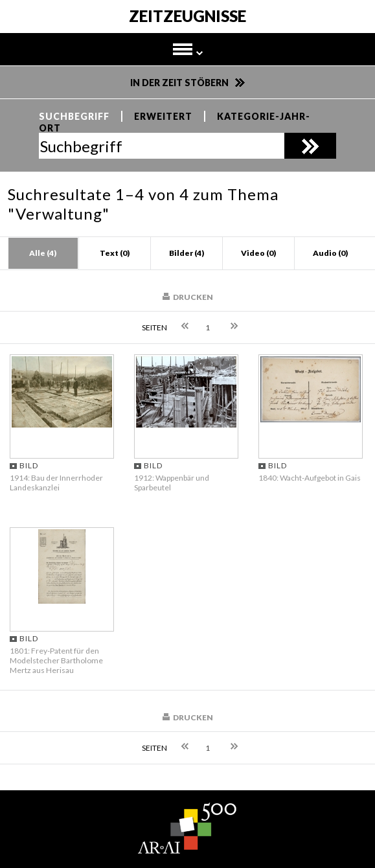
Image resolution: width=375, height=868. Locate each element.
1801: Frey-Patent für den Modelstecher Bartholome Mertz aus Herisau (56, 660)
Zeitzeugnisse (187, 17)
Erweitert (163, 116)
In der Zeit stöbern (179, 83)
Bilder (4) (187, 253)
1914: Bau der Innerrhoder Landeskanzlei (56, 483)
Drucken (193, 297)
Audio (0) (330, 253)
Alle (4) (43, 253)
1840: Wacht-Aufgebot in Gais (310, 478)
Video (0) (258, 253)
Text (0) (115, 253)
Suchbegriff (74, 116)
